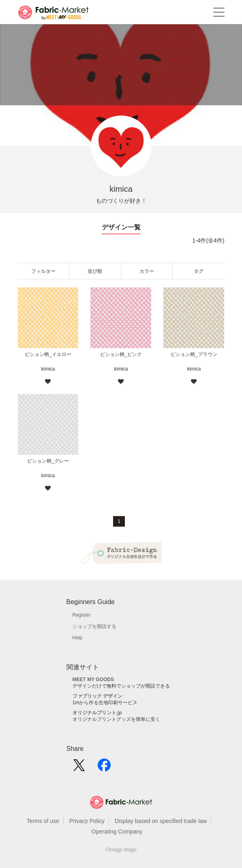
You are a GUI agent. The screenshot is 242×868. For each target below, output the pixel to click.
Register (82, 615)
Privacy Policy (87, 821)
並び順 (95, 271)
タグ (199, 271)
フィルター (43, 271)
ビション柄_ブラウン (194, 354)
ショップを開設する (94, 626)
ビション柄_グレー (48, 461)
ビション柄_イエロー (48, 354)
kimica (48, 369)
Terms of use (43, 821)
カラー (147, 271)
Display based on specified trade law (161, 821)
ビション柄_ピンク (121, 354)
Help (78, 638)
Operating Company (117, 832)
